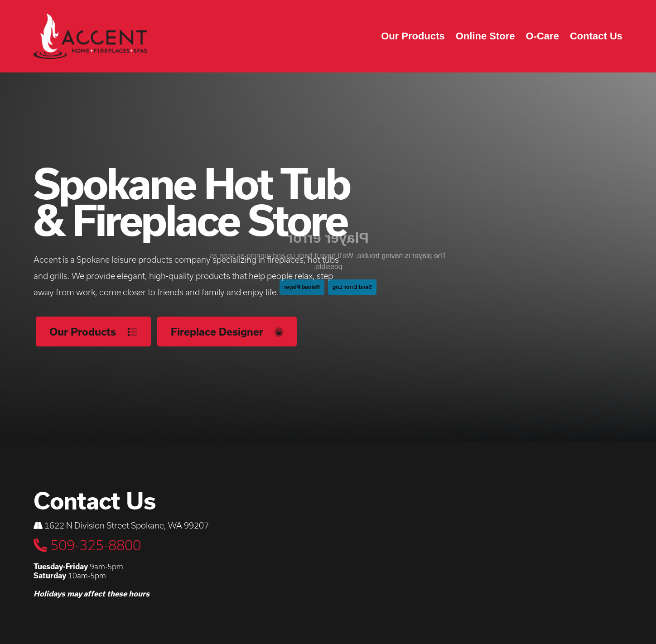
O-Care (543, 36)
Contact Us (596, 36)
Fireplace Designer (227, 332)
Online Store (485, 36)
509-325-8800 (87, 545)
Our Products (413, 36)
